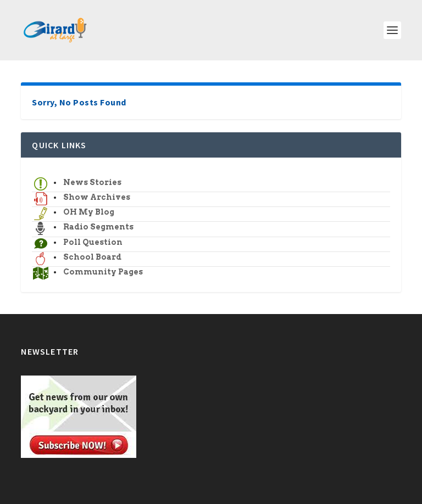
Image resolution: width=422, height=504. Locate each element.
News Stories (92, 182)
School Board (92, 257)
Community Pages (103, 272)
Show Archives (97, 197)
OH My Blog (89, 212)
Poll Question (93, 242)
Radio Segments (98, 227)
